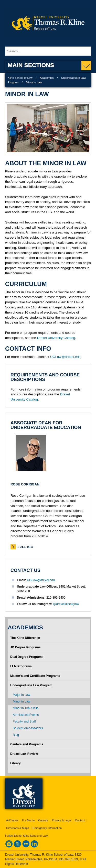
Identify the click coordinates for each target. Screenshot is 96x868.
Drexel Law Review (24, 754)
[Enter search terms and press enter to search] (48, 51)
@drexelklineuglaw (66, 604)
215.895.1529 (68, 859)
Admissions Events (26, 715)
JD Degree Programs (25, 647)
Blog (16, 735)
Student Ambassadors (28, 728)
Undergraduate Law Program (31, 685)
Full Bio (25, 547)
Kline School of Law (20, 78)
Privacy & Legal (62, 820)
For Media (28, 820)
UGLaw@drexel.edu (65, 357)
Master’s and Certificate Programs (35, 676)
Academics (47, 78)
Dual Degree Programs (27, 657)
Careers (43, 820)
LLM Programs (21, 666)
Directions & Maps (18, 828)
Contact (80, 820)
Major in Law (22, 695)
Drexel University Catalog (56, 338)
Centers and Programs (27, 744)
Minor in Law (22, 701)
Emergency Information (47, 828)
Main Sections (31, 65)
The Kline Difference (25, 638)
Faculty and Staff (24, 721)
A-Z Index (12, 820)
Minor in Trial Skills (26, 708)
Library (15, 763)
